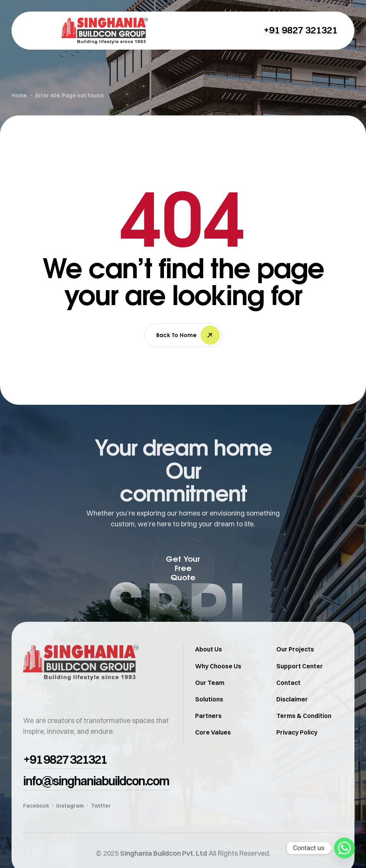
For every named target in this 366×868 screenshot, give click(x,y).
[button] (301, 30)
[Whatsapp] (344, 848)
